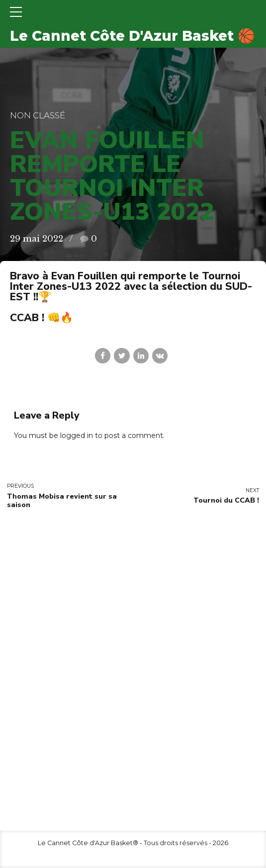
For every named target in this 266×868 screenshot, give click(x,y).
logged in (77, 435)
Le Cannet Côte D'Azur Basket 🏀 (133, 36)
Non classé (38, 115)
